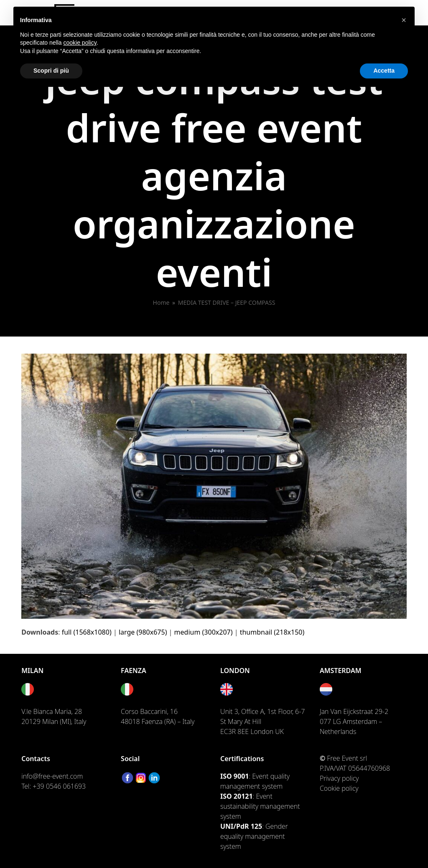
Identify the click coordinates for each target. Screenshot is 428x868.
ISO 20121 (237, 796)
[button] (404, 20)
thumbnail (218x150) (272, 632)
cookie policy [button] (80, 43)
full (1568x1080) (87, 632)
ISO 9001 (234, 776)
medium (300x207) (204, 632)
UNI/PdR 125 (241, 826)
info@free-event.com (52, 776)
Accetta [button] (384, 71)
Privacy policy (339, 778)
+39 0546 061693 (59, 786)
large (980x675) (143, 632)
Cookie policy (339, 788)
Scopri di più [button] (51, 71)
